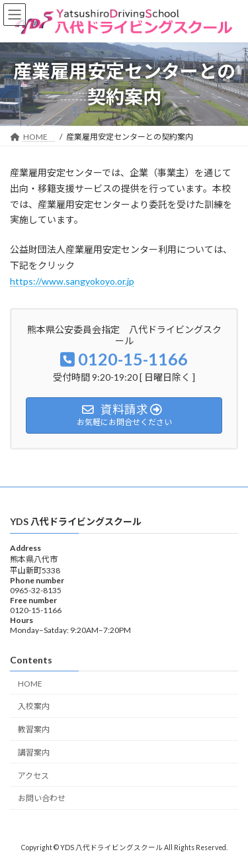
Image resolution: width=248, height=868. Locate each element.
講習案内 (34, 752)
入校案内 (34, 706)
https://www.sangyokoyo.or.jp (72, 281)
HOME (34, 684)
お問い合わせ (42, 799)
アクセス (33, 776)
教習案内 (34, 729)
